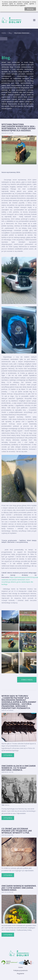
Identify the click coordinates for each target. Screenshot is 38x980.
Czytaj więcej (8, 755)
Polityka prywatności (21, 970)
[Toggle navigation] (34, 20)
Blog (10, 33)
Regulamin (21, 973)
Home (4, 33)
